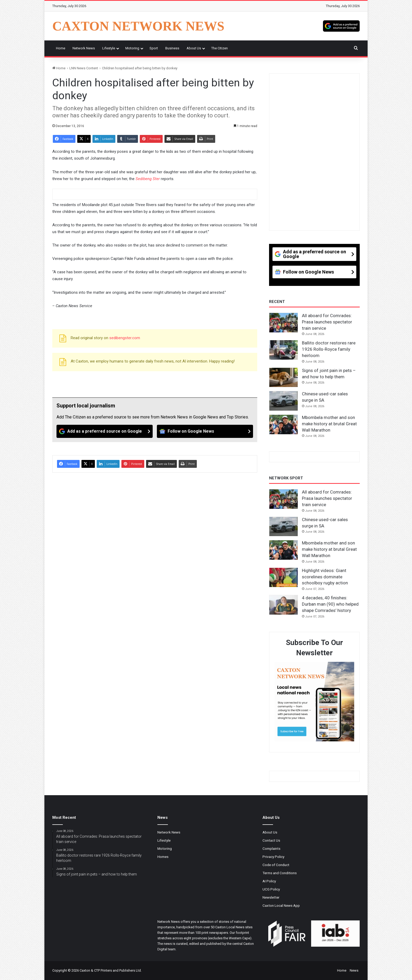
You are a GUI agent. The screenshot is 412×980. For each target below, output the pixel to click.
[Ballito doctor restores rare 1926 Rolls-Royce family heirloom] (284, 350)
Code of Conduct (276, 865)
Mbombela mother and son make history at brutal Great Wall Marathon (329, 424)
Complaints (271, 848)
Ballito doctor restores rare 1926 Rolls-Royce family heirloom (329, 349)
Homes (163, 857)
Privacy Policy (273, 857)
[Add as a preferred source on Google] (341, 26)
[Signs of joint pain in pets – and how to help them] (284, 378)
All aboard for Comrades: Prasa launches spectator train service (327, 322)
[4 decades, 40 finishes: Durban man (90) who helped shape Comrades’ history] (284, 605)
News (354, 970)
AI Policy (269, 881)
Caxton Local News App (281, 905)
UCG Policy (271, 889)
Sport (154, 48)
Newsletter (271, 897)
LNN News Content (84, 68)
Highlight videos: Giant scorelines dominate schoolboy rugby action (325, 577)
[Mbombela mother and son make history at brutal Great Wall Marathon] (284, 425)
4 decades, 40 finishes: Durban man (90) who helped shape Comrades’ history (330, 604)
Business (172, 48)
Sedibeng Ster (148, 179)
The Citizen (220, 48)
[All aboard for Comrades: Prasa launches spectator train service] (284, 323)
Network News (84, 48)
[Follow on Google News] (205, 431)
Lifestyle (109, 48)
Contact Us (271, 840)
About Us (194, 48)
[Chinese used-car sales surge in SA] (284, 401)
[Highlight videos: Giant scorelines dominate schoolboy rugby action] (284, 578)
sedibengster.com (125, 338)
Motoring (132, 48)
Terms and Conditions (280, 873)
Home (61, 48)
